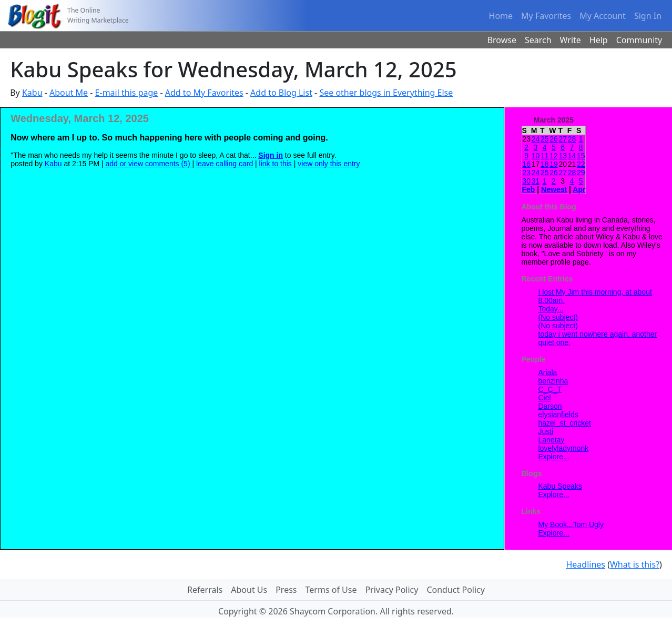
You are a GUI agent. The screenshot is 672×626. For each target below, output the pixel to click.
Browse (502, 40)
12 (554, 156)
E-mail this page (127, 93)
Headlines (586, 564)
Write (571, 40)
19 (554, 164)
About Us (249, 590)
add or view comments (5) (149, 164)
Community (639, 40)
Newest (554, 189)
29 (581, 173)
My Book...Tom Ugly (571, 524)
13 (563, 156)
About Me (69, 93)
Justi (546, 431)
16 (526, 164)
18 (545, 164)
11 (545, 156)
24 (536, 139)
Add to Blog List (281, 93)
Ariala (548, 372)
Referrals (205, 590)
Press (286, 590)
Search (538, 40)
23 (526, 173)
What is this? (635, 564)
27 (563, 139)
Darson (550, 406)
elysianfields (558, 415)
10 (536, 156)
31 (536, 181)
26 (554, 139)
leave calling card (225, 164)
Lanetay (552, 440)
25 (545, 139)
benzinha (553, 381)
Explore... (554, 457)
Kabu (32, 93)
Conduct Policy (455, 590)
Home (501, 16)
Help (599, 40)
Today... (551, 309)
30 (526, 181)
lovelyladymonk (564, 448)
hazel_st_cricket (565, 423)
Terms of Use (331, 590)
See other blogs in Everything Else (386, 93)
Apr (579, 189)
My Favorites (546, 16)
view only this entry (329, 164)
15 (581, 156)
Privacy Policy (391, 590)
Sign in (271, 155)
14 (572, 156)
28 (572, 139)
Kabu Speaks (560, 486)
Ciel (545, 398)
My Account (603, 16)
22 (581, 164)
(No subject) (558, 317)
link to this (276, 164)
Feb (529, 189)
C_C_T (550, 389)
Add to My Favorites (204, 93)
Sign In (648, 16)
